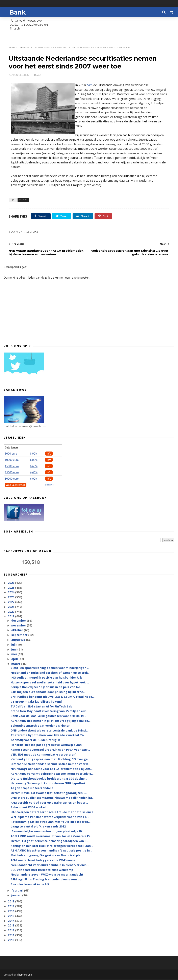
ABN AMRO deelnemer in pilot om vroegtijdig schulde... (51, 721)
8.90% (34, 454)
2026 (11, 583)
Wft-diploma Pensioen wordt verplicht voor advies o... (50, 817)
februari (18, 891)
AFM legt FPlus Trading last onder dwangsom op (46, 880)
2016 (11, 911)
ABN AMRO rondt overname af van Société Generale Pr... (52, 836)
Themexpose (24, 975)
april (15, 659)
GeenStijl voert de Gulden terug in (35, 740)
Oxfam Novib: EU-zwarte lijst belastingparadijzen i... (49, 793)
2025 (11, 588)
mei (14, 655)
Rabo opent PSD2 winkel (28, 808)
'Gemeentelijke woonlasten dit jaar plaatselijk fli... (47, 832)
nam (90, 85)
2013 (11, 926)
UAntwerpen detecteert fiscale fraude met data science (52, 812)
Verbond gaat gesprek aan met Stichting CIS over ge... (50, 760)
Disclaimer (50, 485)
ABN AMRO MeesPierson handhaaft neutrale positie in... (51, 851)
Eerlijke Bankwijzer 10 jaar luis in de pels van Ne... (47, 688)
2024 (11, 593)
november (19, 626)
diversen (24, 48)
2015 (11, 916)
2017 (11, 907)
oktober (18, 631)
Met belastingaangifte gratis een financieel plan (46, 856)
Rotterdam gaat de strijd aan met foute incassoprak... (51, 822)
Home (12, 48)
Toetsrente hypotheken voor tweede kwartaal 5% (47, 736)
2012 (11, 931)
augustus (19, 640)
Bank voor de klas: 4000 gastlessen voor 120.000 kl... (48, 716)
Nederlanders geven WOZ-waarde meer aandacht (47, 875)
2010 (11, 940)
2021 (11, 607)
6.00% (34, 460)
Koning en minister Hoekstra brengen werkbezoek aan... (52, 846)
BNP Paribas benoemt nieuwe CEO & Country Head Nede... (53, 697)
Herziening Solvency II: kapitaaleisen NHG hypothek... (49, 784)
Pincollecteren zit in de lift (30, 885)
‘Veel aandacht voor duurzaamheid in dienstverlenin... (50, 865)
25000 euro (12, 473)
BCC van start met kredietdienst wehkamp (42, 870)
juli (14, 645)
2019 (11, 617)
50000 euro (12, 479)
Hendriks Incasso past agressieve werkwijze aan (46, 745)
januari (17, 896)
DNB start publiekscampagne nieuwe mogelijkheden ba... (53, 798)
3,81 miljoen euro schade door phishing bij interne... (48, 692)
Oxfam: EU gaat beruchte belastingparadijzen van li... (50, 841)
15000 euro (12, 466)
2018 (11, 902)
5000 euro (11, 454)
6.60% (34, 466)
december (19, 621)
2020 (11, 612)
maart (16, 664)
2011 (11, 935)
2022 (11, 602)
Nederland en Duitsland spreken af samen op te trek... (50, 673)
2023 (11, 598)
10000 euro (12, 460)
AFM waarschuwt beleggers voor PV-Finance (43, 861)
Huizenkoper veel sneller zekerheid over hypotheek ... (50, 683)
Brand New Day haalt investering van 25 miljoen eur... (49, 712)
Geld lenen (11, 448)
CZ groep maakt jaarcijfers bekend (36, 702)
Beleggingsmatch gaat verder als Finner (40, 726)
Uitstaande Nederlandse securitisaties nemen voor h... (51, 764)
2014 (11, 921)
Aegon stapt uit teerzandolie (32, 788)
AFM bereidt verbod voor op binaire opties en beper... (49, 803)
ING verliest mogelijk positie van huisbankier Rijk (46, 678)
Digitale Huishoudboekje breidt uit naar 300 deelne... (49, 779)
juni (14, 650)
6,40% (34, 473)
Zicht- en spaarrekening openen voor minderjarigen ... (50, 668)
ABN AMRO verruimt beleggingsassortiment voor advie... (52, 774)
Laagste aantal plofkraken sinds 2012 (38, 827)
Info (49, 454)
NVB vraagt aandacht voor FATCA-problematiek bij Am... (52, 769)
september (20, 635)
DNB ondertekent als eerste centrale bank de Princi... (50, 731)
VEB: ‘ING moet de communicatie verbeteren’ (43, 755)
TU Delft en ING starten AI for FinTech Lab (41, 707)
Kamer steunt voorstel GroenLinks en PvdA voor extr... (50, 750)
